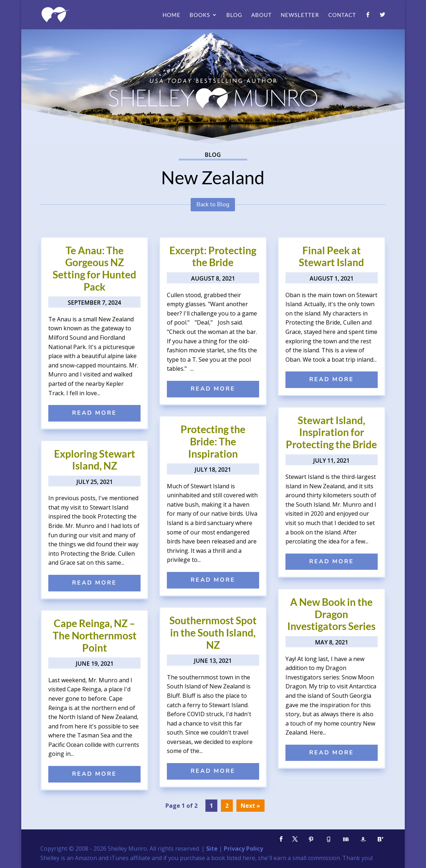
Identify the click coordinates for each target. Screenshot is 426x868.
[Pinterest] (311, 839)
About (261, 15)
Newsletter (300, 15)
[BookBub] (346, 839)
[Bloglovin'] (381, 839)
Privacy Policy (243, 849)
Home (172, 15)
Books (200, 15)
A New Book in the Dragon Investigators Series (331, 614)
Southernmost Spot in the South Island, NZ (213, 632)
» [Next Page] (258, 806)
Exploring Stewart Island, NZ (95, 460)
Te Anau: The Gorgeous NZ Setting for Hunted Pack (94, 268)
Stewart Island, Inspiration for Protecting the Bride (331, 432)
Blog (234, 15)
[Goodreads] (329, 839)
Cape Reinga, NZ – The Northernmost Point (95, 635)
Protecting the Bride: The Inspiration (213, 441)
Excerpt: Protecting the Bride (213, 256)
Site (212, 849)
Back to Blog (213, 204)
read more (94, 413)
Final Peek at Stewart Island (331, 256)
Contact (342, 15)
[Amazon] (363, 839)
